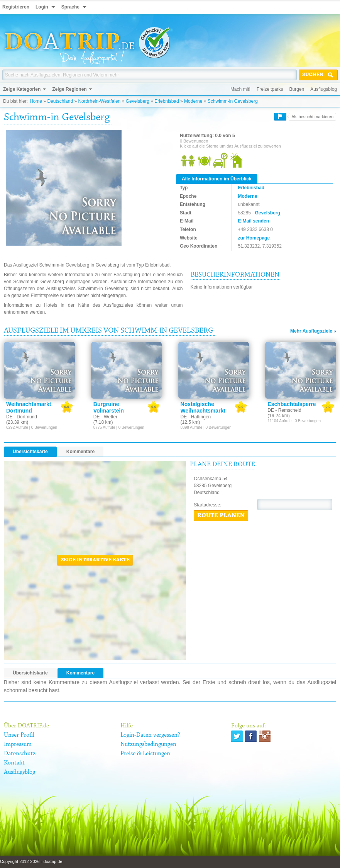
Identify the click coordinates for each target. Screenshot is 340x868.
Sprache (70, 7)
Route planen (221, 516)
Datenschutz (20, 754)
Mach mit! (240, 89)
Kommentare (80, 452)
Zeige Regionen (69, 89)
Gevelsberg (138, 101)
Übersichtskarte (30, 452)
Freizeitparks (270, 89)
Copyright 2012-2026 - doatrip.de (31, 861)
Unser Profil (19, 735)
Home (36, 101)
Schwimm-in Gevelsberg (233, 101)
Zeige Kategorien (22, 89)
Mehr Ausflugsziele (311, 331)
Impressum (18, 744)
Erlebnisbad (167, 101)
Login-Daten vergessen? (150, 735)
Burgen (297, 89)
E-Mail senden (253, 221)
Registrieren (16, 7)
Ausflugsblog (324, 89)
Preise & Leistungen (145, 754)
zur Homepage (254, 238)
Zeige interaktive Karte (95, 560)
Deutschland (60, 101)
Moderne (193, 101)
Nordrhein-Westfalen (99, 101)
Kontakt (14, 763)
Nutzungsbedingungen (148, 744)
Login (42, 7)
